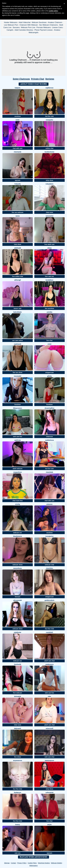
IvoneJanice (49, 536)
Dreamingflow (49, 408)
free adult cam (49, 244)
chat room (50, 212)
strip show (49, 180)
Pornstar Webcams (44, 27)
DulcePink (18, 696)
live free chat (50, 629)
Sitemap (7, 863)
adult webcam (18, 469)
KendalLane (49, 280)
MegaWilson (17, 472)
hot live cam (49, 116)
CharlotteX (49, 568)
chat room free (18, 501)
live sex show (17, 373)
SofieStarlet (49, 792)
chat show (17, 244)
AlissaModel (17, 600)
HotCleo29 (18, 664)
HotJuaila (18, 184)
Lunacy (17, 825)
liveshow (18, 405)
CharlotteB (50, 472)
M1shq (18, 504)
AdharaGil (17, 280)
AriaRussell (49, 728)
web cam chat (50, 757)
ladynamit (18, 728)
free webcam (18, 693)
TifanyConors (17, 408)
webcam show (18, 565)
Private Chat (38, 79)
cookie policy (53, 11)
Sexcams (16, 27)
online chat (50, 148)
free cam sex (49, 276)
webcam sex (18, 533)
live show (18, 757)
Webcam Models (56, 863)
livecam (18, 597)
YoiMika (49, 312)
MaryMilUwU (18, 568)
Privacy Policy (22, 863)
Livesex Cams (57, 27)
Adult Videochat (25, 22)
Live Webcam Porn (11, 25)
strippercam (49, 373)
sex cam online (17, 340)
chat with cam (18, 148)
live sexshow (49, 308)
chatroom (50, 437)
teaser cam (18, 308)
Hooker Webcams (11, 22)
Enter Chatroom (21, 79)
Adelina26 (18, 248)
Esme (18, 120)
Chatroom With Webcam (29, 25)
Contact (13, 863)
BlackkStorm (17, 536)
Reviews (50, 79)
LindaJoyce (17, 792)
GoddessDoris (50, 600)
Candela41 (50, 632)
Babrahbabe (18, 312)
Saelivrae (18, 440)
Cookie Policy (32, 863)
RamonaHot (49, 216)
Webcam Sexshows (39, 22)
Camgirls (10, 30)
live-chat (49, 340)
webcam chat (50, 565)
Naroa (17, 216)
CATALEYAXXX (49, 664)
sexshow (18, 116)
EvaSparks (49, 120)
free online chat (18, 276)
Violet (49, 344)
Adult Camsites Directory (24, 30)
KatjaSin (17, 88)
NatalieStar (17, 632)
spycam (17, 180)
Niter (49, 696)
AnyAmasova (17, 760)
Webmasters (33, 866)
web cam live (17, 437)
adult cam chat (49, 661)
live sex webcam (18, 212)
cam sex (18, 853)
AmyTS (49, 825)
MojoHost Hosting (44, 863)
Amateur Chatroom (55, 22)
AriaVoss (49, 504)
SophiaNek (18, 344)
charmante (18, 152)
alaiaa (49, 248)
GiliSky (50, 376)
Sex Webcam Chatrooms (49, 25)
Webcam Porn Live (28, 27)
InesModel (18, 376)
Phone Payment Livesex (44, 30)
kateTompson (49, 760)
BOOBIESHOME (49, 152)
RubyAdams (49, 184)
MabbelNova (50, 440)
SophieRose (49, 88)
